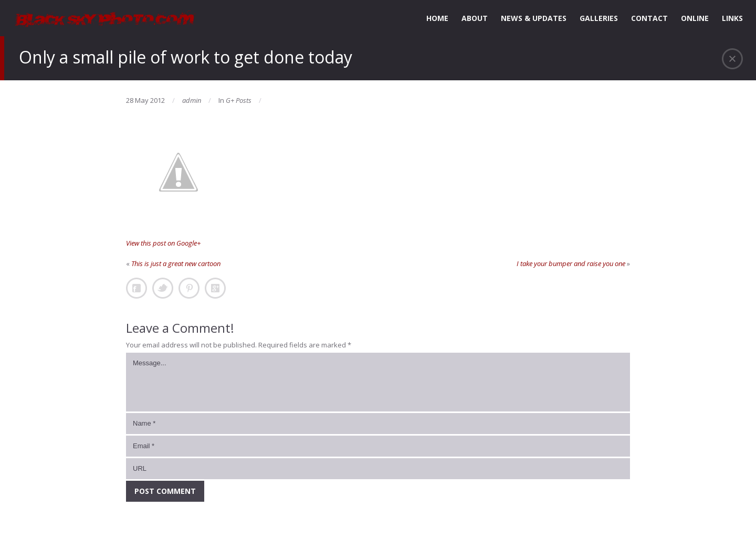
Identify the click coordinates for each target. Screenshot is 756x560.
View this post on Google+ (163, 243)
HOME (437, 18)
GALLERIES (599, 18)
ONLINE (695, 18)
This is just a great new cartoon (176, 263)
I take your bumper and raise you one (571, 263)
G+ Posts (239, 100)
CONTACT (649, 18)
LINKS (732, 18)
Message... (378, 382)
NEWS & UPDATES (534, 18)
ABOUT (475, 18)
